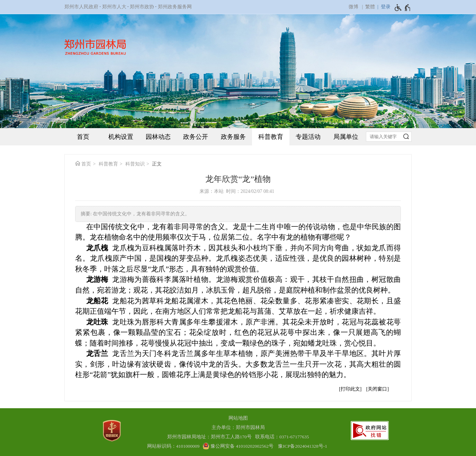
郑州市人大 (114, 7)
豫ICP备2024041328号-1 (303, 446)
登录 (386, 7)
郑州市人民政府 (81, 7)
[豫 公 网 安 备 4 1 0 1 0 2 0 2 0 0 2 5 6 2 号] (238, 446)
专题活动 (308, 137)
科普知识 (135, 164)
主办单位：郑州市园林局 (238, 427)
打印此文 (350, 389)
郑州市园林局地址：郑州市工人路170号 (211, 437)
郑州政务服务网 (175, 7)
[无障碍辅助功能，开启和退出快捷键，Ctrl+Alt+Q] (403, 8)
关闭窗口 (377, 389)
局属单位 (346, 137)
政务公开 (196, 137)
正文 (157, 164)
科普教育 (271, 137)
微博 (353, 7)
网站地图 (238, 418)
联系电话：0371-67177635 (282, 437)
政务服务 (233, 137)
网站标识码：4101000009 (173, 446)
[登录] (383, 7)
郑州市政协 (142, 7)
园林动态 (158, 137)
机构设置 (121, 137)
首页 (83, 137)
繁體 (370, 7)
